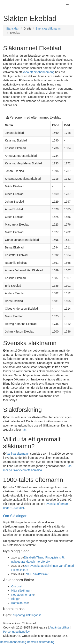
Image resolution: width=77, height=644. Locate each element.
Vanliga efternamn (18, 454)
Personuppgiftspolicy (16, 632)
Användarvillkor (59, 627)
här (24, 430)
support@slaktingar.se (27, 615)
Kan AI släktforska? (36, 574)
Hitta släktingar (21, 591)
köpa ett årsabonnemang (38, 72)
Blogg (15, 599)
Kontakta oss (20, 603)
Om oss (16, 586)
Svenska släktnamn (48, 29)
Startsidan (13, 29)
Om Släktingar (15, 516)
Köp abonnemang (23, 595)
